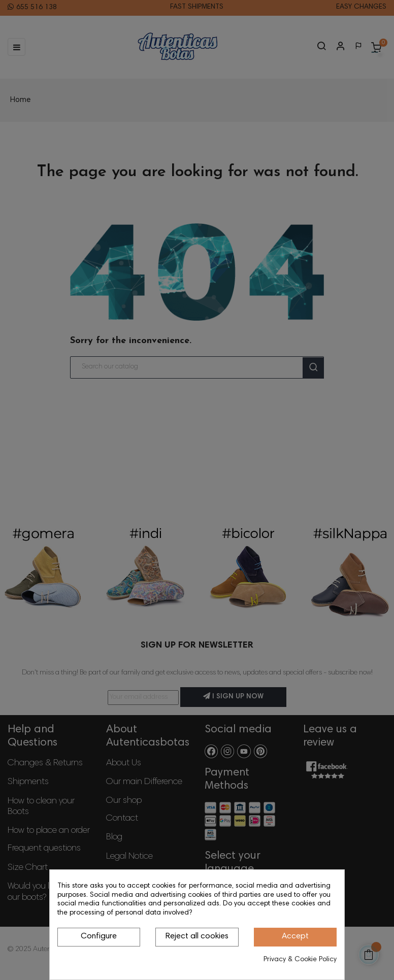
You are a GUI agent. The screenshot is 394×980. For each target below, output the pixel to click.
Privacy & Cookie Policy (300, 960)
